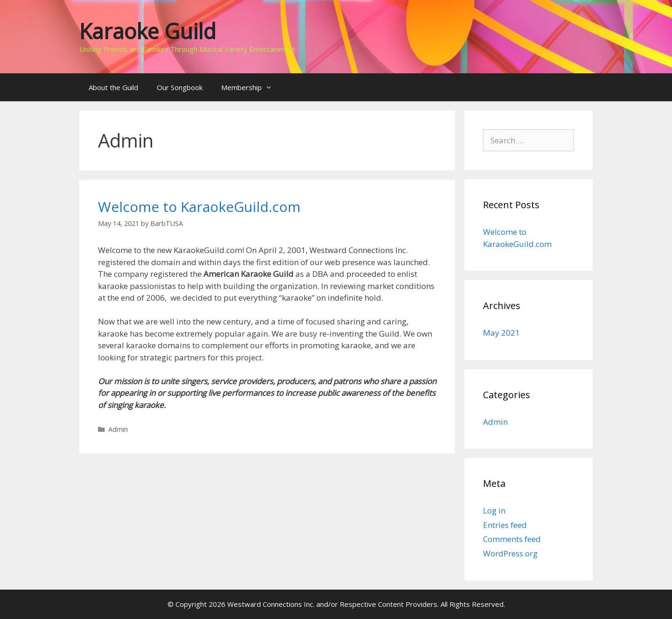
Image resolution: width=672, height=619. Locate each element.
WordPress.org (510, 553)
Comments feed (512, 539)
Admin (118, 429)
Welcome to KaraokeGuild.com (199, 207)
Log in (494, 510)
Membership (251, 87)
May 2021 (501, 333)
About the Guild (113, 87)
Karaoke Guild (148, 31)
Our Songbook (180, 87)
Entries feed (505, 525)
